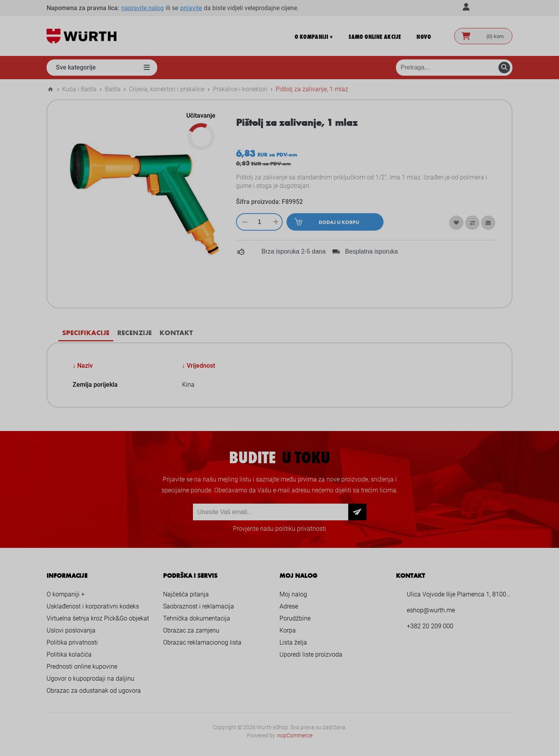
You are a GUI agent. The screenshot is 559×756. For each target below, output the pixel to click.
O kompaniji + (66, 594)
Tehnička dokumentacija (197, 618)
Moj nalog (293, 594)
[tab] (86, 333)
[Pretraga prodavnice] (454, 68)
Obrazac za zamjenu (191, 630)
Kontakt (176, 332)
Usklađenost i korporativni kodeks (93, 606)
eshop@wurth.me (431, 610)
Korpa (288, 630)
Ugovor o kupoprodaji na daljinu (90, 679)
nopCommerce (295, 735)
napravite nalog (142, 8)
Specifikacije (86, 332)
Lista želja (293, 642)
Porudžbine (295, 618)
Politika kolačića (69, 654)
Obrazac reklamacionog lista (202, 642)
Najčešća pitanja (186, 594)
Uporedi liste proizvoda (311, 654)
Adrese (289, 606)
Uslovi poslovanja (71, 630)
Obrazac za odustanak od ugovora (94, 691)
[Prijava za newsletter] (271, 512)
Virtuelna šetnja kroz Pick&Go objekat (98, 618)
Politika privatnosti (72, 642)
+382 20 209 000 (430, 626)
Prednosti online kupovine (82, 666)
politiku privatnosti (301, 529)
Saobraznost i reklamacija (199, 606)
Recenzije (135, 332)
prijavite (191, 8)
